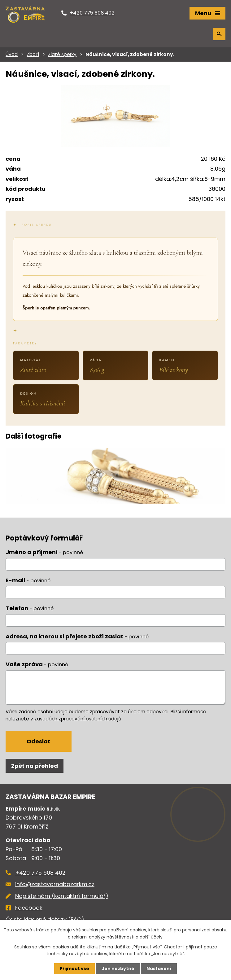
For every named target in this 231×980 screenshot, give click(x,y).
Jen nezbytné (118, 969)
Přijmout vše (74, 969)
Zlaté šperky (62, 54)
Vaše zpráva (37, 664)
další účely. (152, 937)
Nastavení (159, 969)
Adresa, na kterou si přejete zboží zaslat (77, 636)
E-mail (28, 580)
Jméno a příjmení (44, 552)
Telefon (30, 608)
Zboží (33, 54)
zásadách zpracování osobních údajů (78, 719)
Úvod (12, 54)
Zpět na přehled (35, 766)
